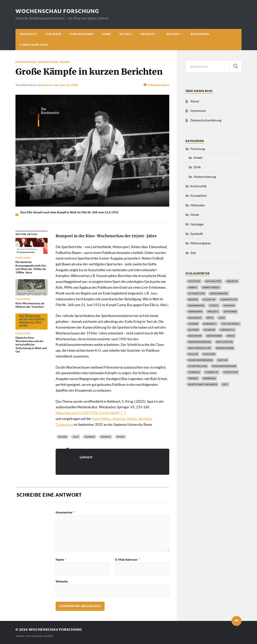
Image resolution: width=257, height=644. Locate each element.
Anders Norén (43, 636)
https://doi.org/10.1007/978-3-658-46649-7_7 (91, 413)
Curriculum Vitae (34, 45)
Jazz (76, 437)
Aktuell (126, 34)
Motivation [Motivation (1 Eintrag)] (224, 342)
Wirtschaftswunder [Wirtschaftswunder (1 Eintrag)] (203, 384)
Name (61, 559)
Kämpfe (106, 437)
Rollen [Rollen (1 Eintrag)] (193, 354)
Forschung (198, 149)
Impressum (198, 111)
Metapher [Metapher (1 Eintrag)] (195, 336)
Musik (65, 62)
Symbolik (197, 234)
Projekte (148, 34)
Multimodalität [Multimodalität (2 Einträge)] (200, 348)
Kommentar (65, 512)
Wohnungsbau (201, 243)
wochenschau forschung (57, 11)
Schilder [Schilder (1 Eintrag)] (209, 354)
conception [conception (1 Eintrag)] (229, 299)
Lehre (106, 34)
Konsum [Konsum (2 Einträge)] (210, 330)
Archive (173, 34)
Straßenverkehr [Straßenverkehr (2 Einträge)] (224, 366)
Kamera (90, 437)
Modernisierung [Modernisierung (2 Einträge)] (200, 342)
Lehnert (48, 85)
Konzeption (48, 62)
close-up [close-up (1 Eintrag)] (209, 299)
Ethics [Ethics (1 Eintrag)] (214, 305)
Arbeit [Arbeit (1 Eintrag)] (193, 287)
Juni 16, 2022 (69, 85)
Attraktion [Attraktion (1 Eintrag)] (197, 293)
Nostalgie (197, 224)
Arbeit (198, 157)
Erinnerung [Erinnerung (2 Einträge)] (196, 305)
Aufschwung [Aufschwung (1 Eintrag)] (219, 293)
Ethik (197, 167)
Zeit (193, 253)
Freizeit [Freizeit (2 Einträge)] (213, 311)
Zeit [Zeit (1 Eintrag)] (225, 384)
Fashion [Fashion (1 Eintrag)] (229, 305)
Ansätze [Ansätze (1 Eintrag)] (232, 281)
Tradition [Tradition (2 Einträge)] (231, 372)
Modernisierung (205, 177)
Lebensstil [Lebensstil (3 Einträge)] (227, 330)
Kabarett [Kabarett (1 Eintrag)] (210, 324)
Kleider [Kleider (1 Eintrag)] (194, 330)
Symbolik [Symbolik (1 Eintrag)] (212, 372)
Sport (121, 437)
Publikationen (82, 34)
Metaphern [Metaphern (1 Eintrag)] (214, 336)
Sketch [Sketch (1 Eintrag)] (223, 360)
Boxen (63, 437)
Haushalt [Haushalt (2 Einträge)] (195, 318)
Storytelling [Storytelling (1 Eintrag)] (198, 366)
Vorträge (53, 34)
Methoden (198, 205)
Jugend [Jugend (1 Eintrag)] (193, 324)
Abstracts (28, 34)
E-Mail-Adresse (127, 559)
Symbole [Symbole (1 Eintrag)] (194, 372)
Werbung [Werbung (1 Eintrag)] (210, 378)
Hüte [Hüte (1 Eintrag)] (210, 318)
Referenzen (200, 34)
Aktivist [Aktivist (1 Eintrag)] (194, 281)
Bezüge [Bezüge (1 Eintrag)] (193, 299)
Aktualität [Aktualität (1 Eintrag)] (214, 281)
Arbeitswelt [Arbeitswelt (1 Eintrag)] (211, 287)
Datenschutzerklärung (206, 120)
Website (62, 581)
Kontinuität (26, 62)
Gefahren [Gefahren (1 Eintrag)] (230, 311)
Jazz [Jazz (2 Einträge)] (222, 318)
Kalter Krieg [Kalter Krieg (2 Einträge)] (231, 324)
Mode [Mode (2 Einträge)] (231, 336)
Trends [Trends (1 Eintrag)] (193, 378)
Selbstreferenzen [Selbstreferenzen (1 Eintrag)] (200, 360)
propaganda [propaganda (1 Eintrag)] (225, 348)
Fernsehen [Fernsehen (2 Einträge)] (195, 311)
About (195, 101)
